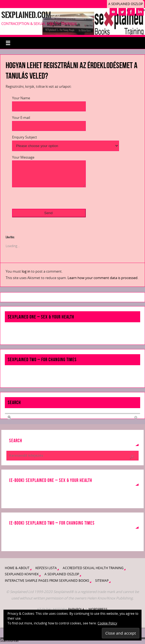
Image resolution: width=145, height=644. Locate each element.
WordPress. (98, 609)
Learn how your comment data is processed (103, 278)
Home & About (17, 568)
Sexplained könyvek (22, 574)
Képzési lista (46, 568)
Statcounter (10, 641)
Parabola (76, 609)
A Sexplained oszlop (126, 4)
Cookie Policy (107, 623)
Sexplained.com (26, 15)
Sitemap (102, 581)
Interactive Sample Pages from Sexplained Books (47, 581)
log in (26, 271)
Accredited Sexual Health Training (93, 568)
